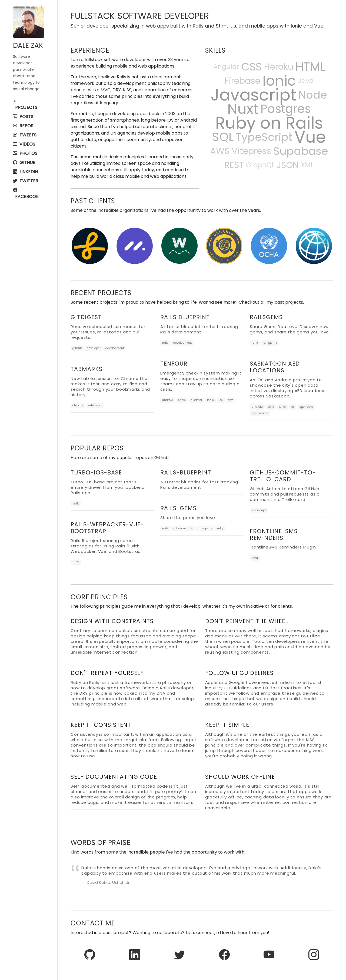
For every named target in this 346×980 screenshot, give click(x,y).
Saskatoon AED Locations (275, 367)
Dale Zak (28, 46)
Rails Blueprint (185, 317)
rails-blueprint (186, 472)
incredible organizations (123, 210)
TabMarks (86, 369)
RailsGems (266, 317)
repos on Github (152, 458)
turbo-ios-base (96, 472)
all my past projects (282, 302)
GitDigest (86, 317)
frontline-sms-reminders (275, 534)
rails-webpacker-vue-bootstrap (107, 528)
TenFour (174, 364)
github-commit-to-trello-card (283, 476)
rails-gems (178, 508)
